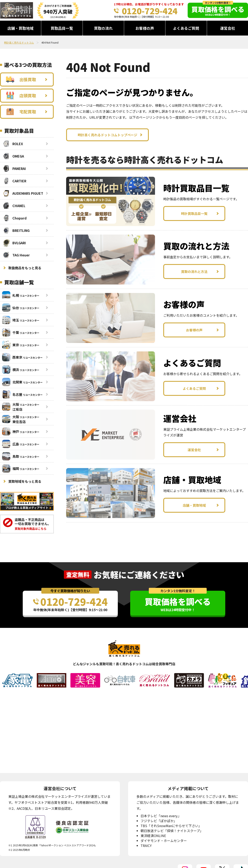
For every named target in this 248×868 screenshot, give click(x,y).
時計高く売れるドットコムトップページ (107, 135)
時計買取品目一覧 (194, 213)
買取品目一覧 (62, 28)
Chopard (14, 218)
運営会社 (228, 28)
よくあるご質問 (186, 28)
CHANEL (14, 206)
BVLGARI (14, 243)
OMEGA (13, 156)
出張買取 (21, 79)
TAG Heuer (16, 255)
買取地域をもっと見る (25, 481)
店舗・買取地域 (20, 28)
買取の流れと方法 (194, 272)
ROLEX (13, 144)
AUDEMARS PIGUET (23, 193)
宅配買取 (21, 112)
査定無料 (78, 575)
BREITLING (16, 230)
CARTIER (14, 181)
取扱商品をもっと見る (25, 268)
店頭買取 (21, 96)
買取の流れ (103, 28)
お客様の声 (145, 28)
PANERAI (14, 168)
